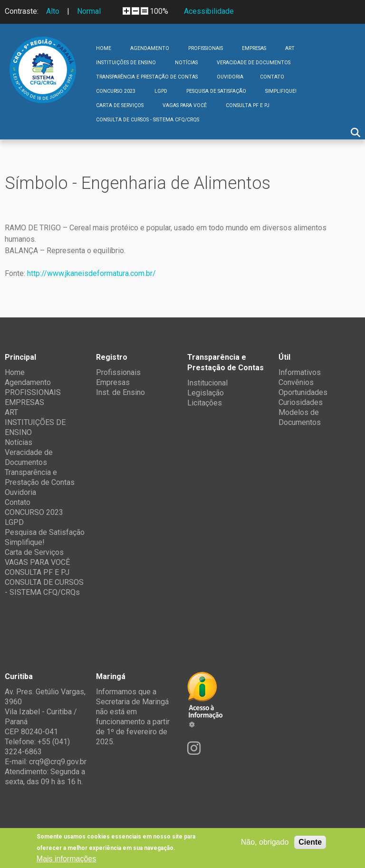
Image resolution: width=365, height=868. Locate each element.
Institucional (207, 383)
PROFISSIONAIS (206, 48)
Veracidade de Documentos (254, 63)
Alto (53, 11)
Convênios (296, 382)
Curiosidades (301, 402)
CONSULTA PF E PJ (248, 105)
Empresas (113, 382)
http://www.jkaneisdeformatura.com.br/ (91, 273)
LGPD (161, 91)
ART (290, 48)
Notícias (186, 63)
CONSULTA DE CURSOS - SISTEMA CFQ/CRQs (148, 120)
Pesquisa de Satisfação (216, 91)
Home (104, 48)
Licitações (205, 403)
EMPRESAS (254, 48)
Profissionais (118, 372)
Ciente (310, 842)
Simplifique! (281, 91)
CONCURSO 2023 (116, 91)
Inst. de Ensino (120, 392)
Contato (272, 77)
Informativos (300, 372)
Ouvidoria (230, 77)
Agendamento (150, 48)
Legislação (206, 393)
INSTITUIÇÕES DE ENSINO (126, 63)
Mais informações (66, 859)
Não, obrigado (265, 842)
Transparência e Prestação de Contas (147, 77)
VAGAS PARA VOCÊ (185, 105)
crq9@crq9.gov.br (58, 762)
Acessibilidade (209, 11)
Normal (89, 11)
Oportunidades (303, 392)
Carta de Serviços (120, 105)
